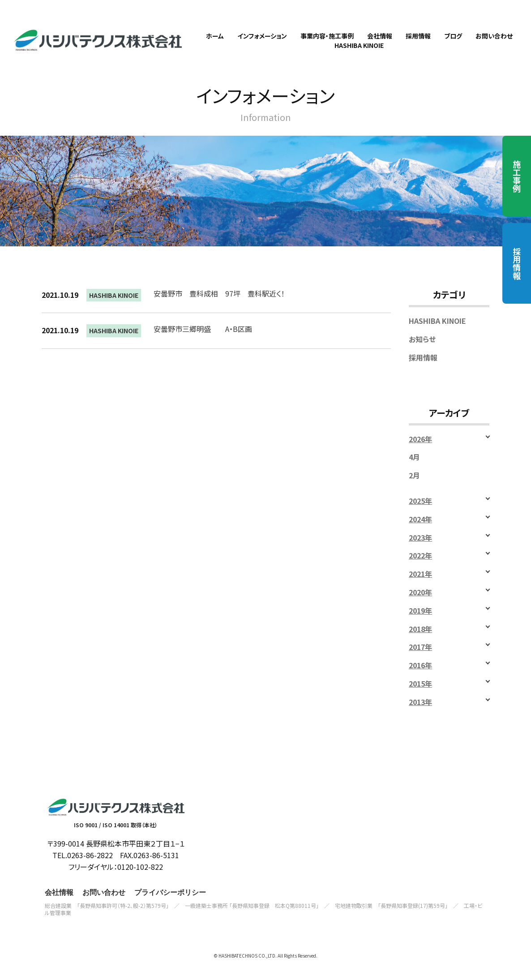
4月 (414, 470)
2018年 (420, 641)
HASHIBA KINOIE (114, 308)
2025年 (420, 513)
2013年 (420, 714)
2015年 (420, 696)
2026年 (420, 451)
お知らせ (422, 351)
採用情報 (517, 263)
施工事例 (517, 176)
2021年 (420, 587)
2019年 (420, 623)
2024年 (420, 531)
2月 (414, 488)
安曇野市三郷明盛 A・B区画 (203, 341)
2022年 (420, 568)
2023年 (420, 550)
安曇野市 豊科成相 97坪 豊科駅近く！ (219, 306)
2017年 (420, 660)
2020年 (420, 604)
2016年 (420, 678)
